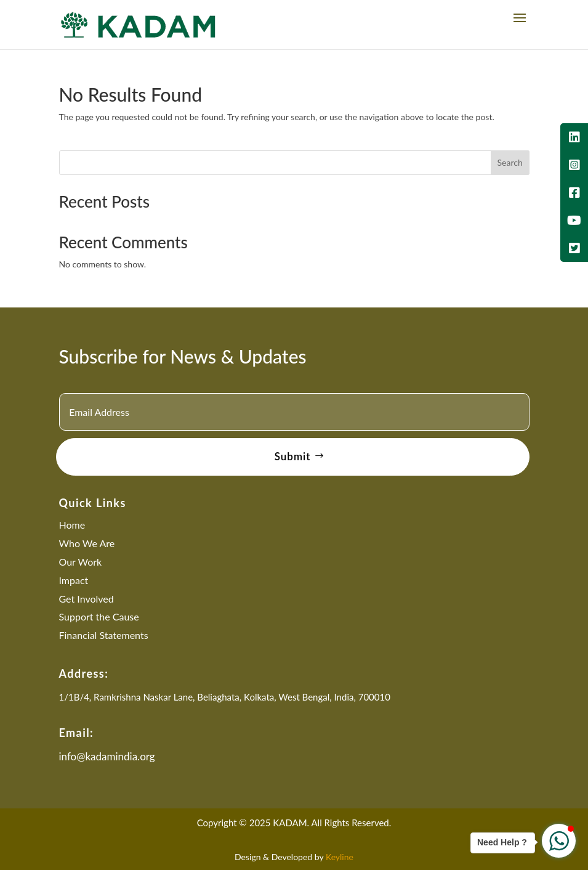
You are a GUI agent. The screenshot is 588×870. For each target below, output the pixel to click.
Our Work (81, 562)
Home (72, 525)
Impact (74, 580)
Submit (293, 456)
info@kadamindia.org (107, 756)
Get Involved (87, 599)
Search (509, 162)
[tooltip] (574, 137)
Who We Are (87, 543)
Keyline (340, 857)
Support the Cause (99, 616)
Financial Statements (104, 635)
